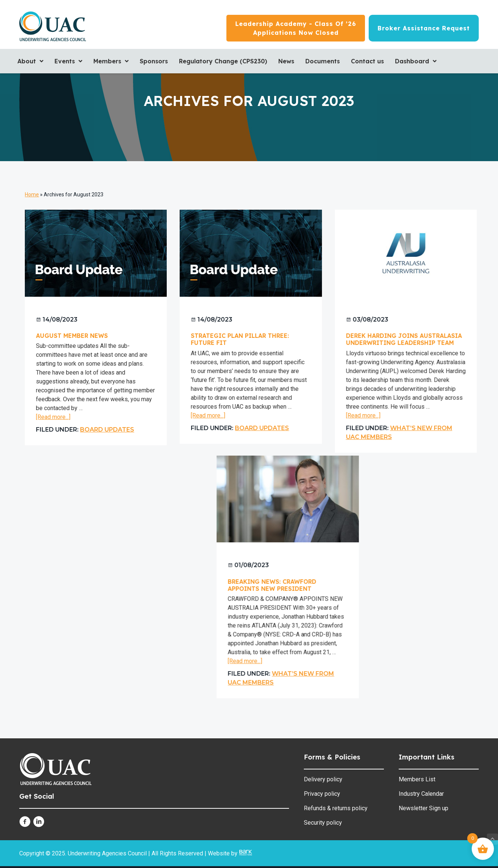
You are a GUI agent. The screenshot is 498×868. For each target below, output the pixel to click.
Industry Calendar (421, 794)
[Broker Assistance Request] (424, 28)
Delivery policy (323, 779)
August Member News (72, 336)
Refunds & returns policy (336, 808)
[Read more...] (53, 417)
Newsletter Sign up (424, 808)
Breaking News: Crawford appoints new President (232, 584)
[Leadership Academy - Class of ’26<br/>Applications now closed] (296, 28)
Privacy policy (322, 794)
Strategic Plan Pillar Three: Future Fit (238, 339)
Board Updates (107, 430)
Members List (417, 779)
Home (32, 194)
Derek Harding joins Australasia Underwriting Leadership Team (400, 339)
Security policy (323, 823)
